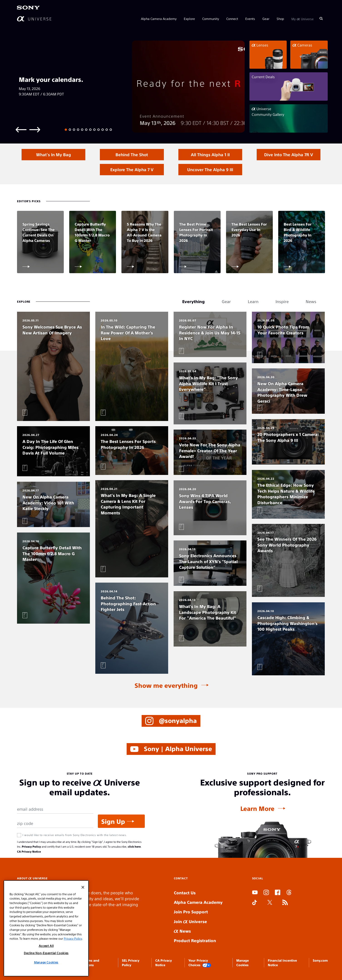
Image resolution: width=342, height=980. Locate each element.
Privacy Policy (31, 846)
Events (250, 19)
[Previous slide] (21, 129)
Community (211, 19)
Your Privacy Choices (200, 963)
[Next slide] (35, 129)
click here (134, 846)
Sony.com (320, 960)
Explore (189, 19)
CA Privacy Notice (29, 851)
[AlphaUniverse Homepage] (34, 19)
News (182, 931)
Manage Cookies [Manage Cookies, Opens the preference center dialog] (46, 962)
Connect (232, 19)
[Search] (321, 19)
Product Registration (195, 940)
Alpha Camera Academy (159, 19)
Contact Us (185, 893)
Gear (266, 19)
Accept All (46, 946)
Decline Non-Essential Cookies (46, 953)
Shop (280, 19)
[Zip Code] (55, 823)
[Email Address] (55, 809)
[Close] (83, 887)
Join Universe (190, 921)
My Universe (303, 19)
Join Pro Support (191, 912)
